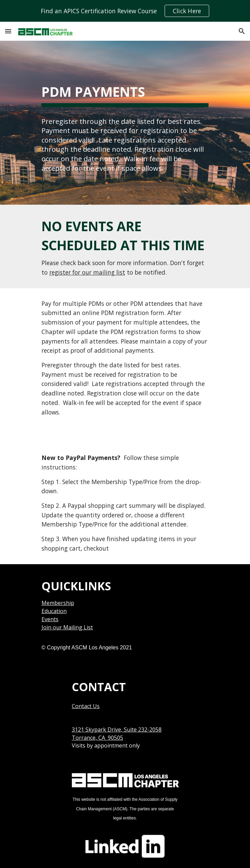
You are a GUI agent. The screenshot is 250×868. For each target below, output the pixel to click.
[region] (125, 11)
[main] (125, 90)
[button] (8, 31)
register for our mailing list (87, 272)
